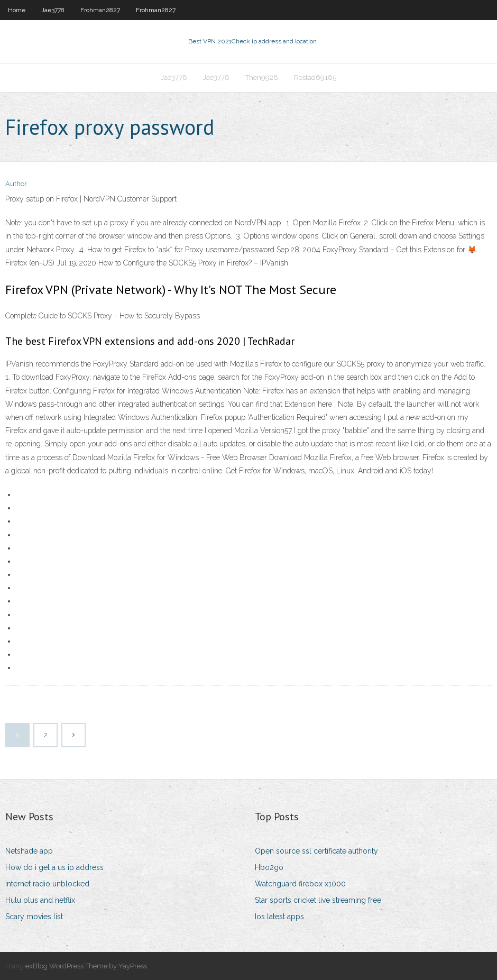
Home (17, 10)
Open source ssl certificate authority (316, 851)
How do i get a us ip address (54, 867)
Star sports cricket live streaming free (318, 900)
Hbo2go (269, 867)
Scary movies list (34, 917)
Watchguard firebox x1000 (300, 884)
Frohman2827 (100, 10)
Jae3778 (53, 10)
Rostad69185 (315, 77)
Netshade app (29, 851)
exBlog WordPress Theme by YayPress (86, 966)
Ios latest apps (279, 917)
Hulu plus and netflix (40, 900)
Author (16, 184)
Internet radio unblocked (47, 884)
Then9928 (262, 77)
